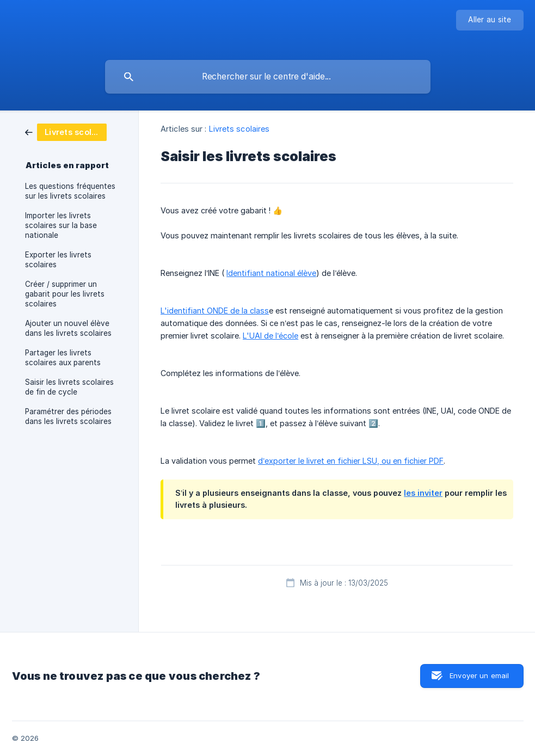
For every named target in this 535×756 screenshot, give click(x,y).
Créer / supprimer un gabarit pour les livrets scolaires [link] (65, 294)
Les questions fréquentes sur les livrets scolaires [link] (70, 191)
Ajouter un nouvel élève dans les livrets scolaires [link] (68, 328)
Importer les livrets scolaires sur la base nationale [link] (61, 225)
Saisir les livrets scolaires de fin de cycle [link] (69, 387)
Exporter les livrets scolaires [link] (58, 260)
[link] (66, 131)
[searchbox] (268, 77)
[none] (490, 20)
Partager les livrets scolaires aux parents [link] (63, 358)
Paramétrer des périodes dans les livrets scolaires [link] (68, 416)
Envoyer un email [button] (479, 675)
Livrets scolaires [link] (239, 129)
